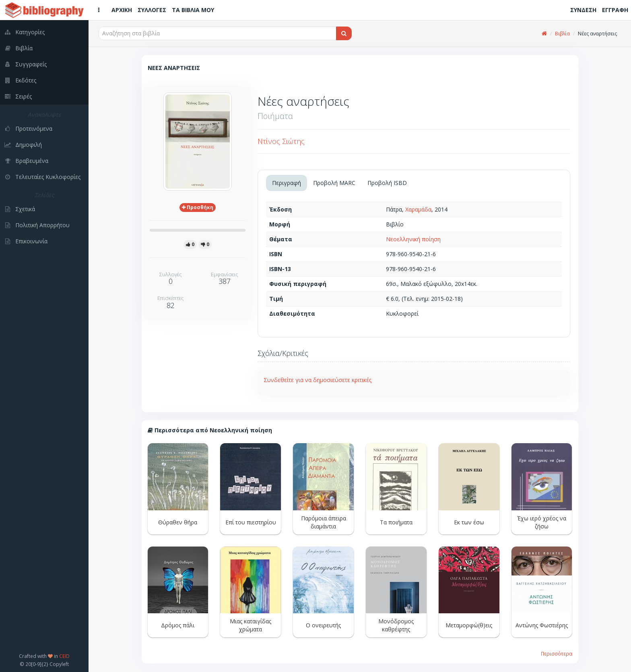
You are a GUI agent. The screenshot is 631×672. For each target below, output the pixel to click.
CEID (64, 656)
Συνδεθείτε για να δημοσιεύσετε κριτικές (318, 380)
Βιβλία (562, 34)
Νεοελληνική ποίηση (413, 239)
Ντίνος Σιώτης (281, 141)
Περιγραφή (287, 183)
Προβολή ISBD (387, 183)
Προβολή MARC (334, 183)
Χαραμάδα (418, 209)
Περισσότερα (557, 654)
